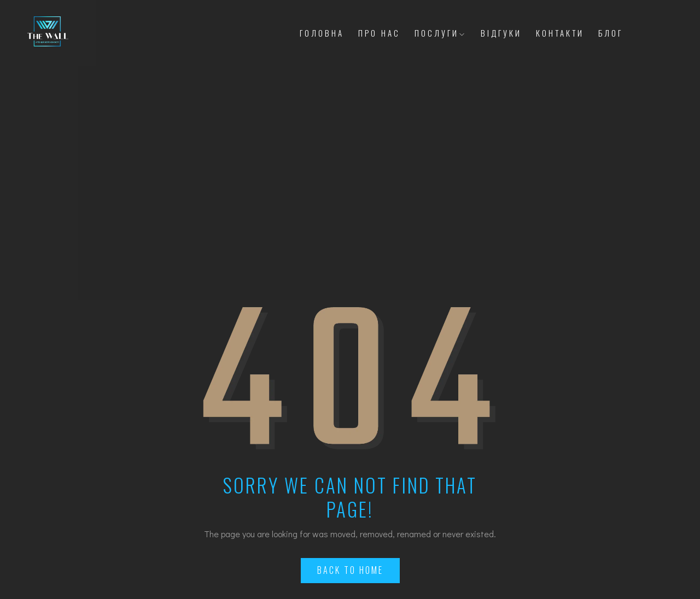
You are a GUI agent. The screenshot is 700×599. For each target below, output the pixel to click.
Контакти (560, 33)
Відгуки (501, 33)
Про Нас (379, 33)
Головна (322, 33)
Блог (611, 33)
